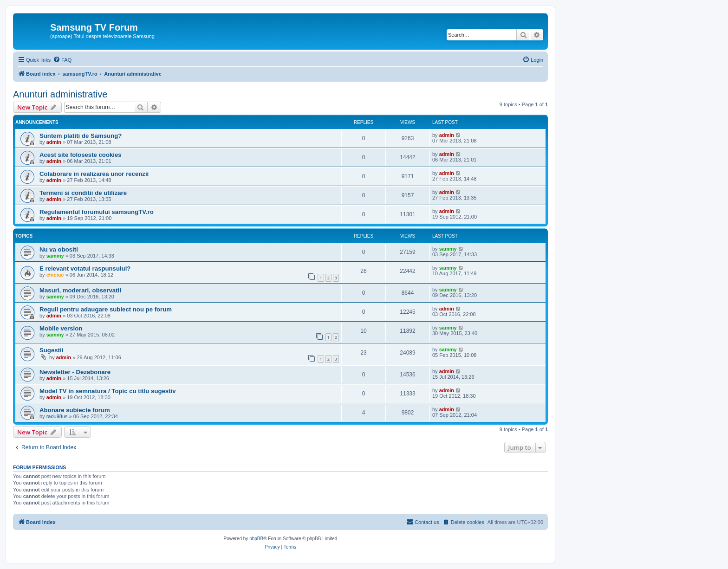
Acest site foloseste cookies (81, 155)
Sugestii (51, 350)
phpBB (256, 539)
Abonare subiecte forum (75, 410)
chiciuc (55, 275)
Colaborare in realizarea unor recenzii (94, 174)
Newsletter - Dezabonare (75, 372)
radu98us (57, 416)
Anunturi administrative (60, 94)
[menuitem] (62, 60)
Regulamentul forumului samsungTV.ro (97, 212)
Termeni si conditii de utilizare (83, 193)
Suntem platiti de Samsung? (81, 136)
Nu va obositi (59, 249)
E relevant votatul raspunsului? (85, 268)
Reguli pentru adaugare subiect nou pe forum (106, 309)
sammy (55, 256)
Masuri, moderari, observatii (80, 290)
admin (54, 142)
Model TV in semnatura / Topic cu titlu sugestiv (108, 391)
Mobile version (61, 328)
